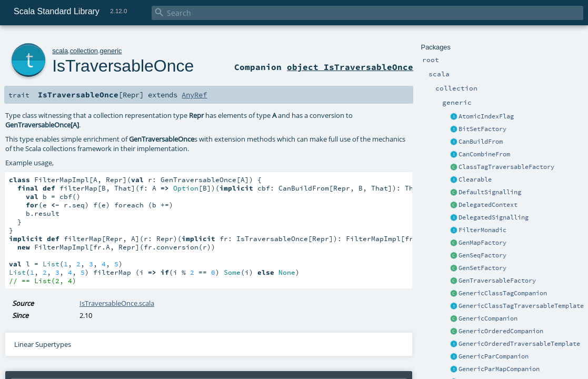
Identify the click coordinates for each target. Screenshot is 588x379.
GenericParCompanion (494, 356)
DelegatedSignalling (494, 217)
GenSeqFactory (482, 255)
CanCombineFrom (484, 154)
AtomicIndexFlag (486, 116)
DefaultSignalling (490, 192)
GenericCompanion (488, 318)
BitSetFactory (482, 129)
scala (60, 51)
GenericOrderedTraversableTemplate (519, 344)
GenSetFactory (482, 268)
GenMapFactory (482, 243)
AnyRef (194, 95)
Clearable (475, 179)
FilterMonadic (482, 230)
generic (111, 51)
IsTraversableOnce (123, 66)
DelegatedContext (488, 205)
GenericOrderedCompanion (501, 331)
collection (84, 51)
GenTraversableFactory (497, 281)
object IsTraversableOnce (350, 67)
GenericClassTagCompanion (503, 293)
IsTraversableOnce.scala (117, 303)
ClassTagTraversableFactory (506, 167)
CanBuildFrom (481, 142)
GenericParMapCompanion (499, 369)
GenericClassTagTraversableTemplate (521, 306)
